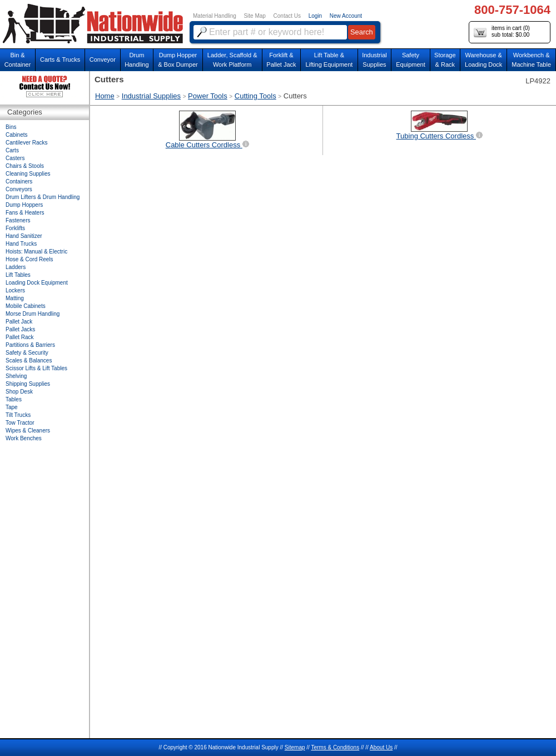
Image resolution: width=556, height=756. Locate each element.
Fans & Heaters (25, 213)
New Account (346, 16)
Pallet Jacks (20, 329)
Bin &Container (18, 60)
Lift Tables (18, 275)
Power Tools (208, 96)
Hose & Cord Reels (29, 259)
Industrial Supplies (151, 96)
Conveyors (19, 189)
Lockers (15, 290)
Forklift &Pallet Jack (281, 60)
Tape (12, 407)
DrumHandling (136, 60)
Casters (15, 158)
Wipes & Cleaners (28, 431)
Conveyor (103, 59)
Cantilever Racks (27, 143)
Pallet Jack (19, 322)
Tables (14, 399)
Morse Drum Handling (33, 314)
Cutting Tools (255, 96)
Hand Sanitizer (24, 236)
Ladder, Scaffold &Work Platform (232, 60)
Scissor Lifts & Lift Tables (36, 368)
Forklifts (15, 228)
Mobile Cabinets (26, 306)
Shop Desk (19, 392)
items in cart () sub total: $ (502, 32)
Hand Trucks (21, 244)
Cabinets (16, 135)
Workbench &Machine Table (531, 60)
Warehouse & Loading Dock (483, 60)
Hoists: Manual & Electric (36, 252)
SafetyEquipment (411, 60)
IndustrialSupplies (374, 60)
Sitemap (295, 747)
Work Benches (24, 438)
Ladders (16, 267)
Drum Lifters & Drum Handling (43, 197)
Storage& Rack (445, 60)
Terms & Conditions (335, 747)
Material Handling (215, 16)
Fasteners (18, 220)
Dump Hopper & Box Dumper (178, 60)
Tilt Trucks (18, 415)
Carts (12, 150)
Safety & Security (27, 353)
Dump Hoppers (24, 205)
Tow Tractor (20, 423)
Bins (11, 127)
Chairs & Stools (25, 166)
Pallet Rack (20, 337)
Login (315, 16)
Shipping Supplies (28, 384)
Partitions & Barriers (30, 345)
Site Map (254, 16)
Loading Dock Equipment (37, 283)
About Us (381, 747)
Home (105, 96)
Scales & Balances (29, 360)
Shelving (16, 376)
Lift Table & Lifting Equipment (329, 60)
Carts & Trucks (60, 59)
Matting (15, 298)
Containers (19, 181)
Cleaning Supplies (28, 174)
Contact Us (287, 16)
